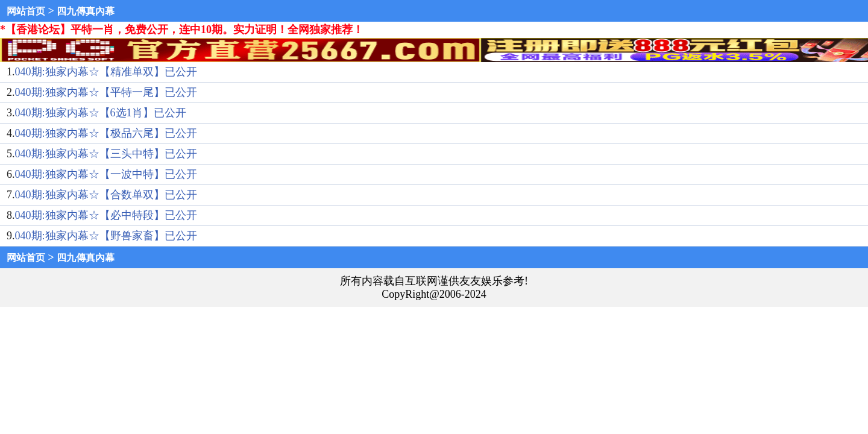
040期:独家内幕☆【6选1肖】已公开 (101, 113)
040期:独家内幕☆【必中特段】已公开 (106, 215)
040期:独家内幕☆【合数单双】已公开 (106, 195)
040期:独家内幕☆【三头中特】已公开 (106, 154)
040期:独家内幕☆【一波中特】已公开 (106, 174)
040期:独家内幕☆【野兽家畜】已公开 (106, 236)
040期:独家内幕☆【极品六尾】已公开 (106, 133)
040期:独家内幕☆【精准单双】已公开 (106, 72)
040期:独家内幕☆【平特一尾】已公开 (106, 92)
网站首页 (26, 11)
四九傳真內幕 (86, 11)
